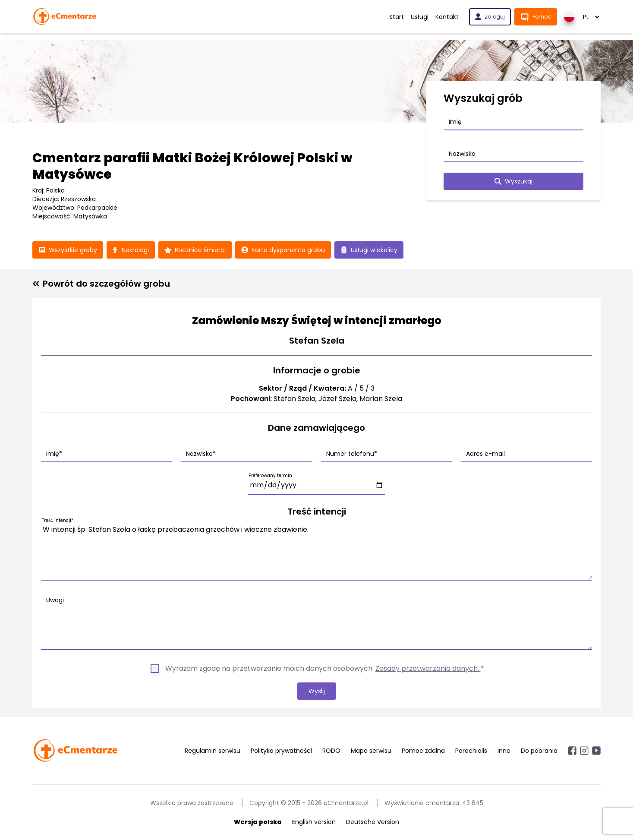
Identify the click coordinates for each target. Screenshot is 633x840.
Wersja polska (258, 822)
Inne (504, 751)
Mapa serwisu (371, 751)
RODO (331, 751)
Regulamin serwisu (213, 751)
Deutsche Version (373, 822)
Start (397, 17)
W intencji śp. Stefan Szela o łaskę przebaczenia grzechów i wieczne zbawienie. (316, 551)
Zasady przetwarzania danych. (428, 668)
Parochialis (471, 751)
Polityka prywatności (281, 751)
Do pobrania (539, 751)
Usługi (420, 17)
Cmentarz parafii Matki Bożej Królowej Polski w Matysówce (192, 166)
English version (314, 822)
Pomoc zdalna (423, 751)
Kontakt (447, 17)
